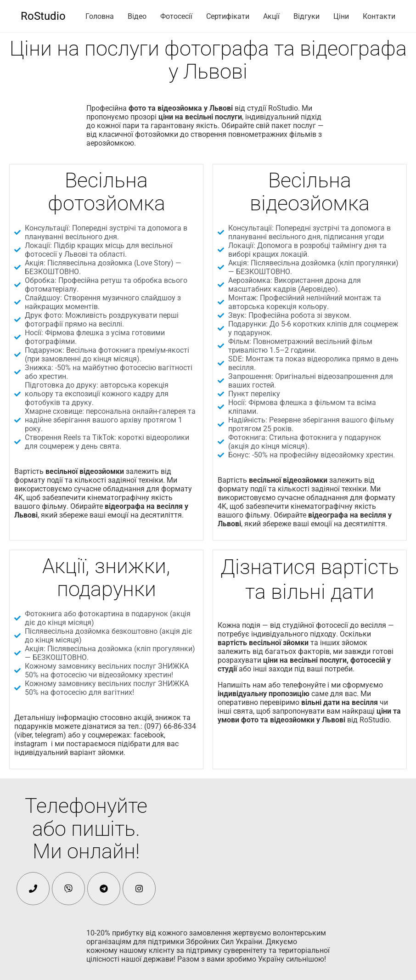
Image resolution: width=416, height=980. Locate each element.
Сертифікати (228, 16)
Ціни (341, 16)
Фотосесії (176, 16)
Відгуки (306, 16)
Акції (271, 16)
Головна (100, 16)
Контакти (379, 16)
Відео (137, 16)
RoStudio (43, 16)
